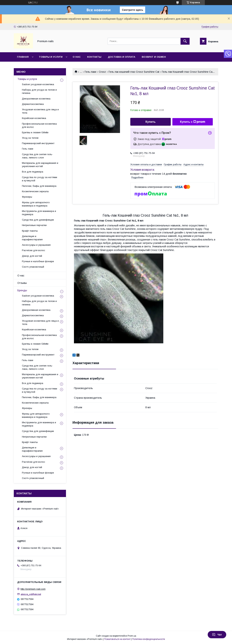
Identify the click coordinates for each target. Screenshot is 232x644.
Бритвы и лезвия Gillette (35, 132)
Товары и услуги (51, 57)
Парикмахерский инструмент (38, 143)
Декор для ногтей (32, 256)
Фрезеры (27, 197)
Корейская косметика (34, 118)
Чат (217, 635)
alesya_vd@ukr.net (31, 594)
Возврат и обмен (154, 57)
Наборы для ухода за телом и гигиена (39, 91)
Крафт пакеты (30, 231)
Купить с (193, 122)
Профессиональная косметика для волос (39, 125)
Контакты (94, 57)
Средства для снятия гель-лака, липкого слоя (37, 156)
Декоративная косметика (36, 99)
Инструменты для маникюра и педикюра (39, 213)
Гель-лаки (90, 72)
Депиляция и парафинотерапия (32, 238)
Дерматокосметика (33, 104)
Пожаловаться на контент (117, 639)
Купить (151, 122)
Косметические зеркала (35, 191)
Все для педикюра (33, 172)
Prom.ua (132, 636)
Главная (23, 57)
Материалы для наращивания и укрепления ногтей (40, 165)
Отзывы (22, 283)
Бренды (22, 290)
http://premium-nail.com (33, 589)
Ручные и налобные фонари (38, 261)
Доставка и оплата (122, 57)
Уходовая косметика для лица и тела (40, 111)
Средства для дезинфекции (38, 220)
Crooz (102, 72)
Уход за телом (30, 138)
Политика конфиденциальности (149, 639)
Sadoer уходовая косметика (38, 84)
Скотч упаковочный (33, 267)
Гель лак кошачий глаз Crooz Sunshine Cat (134, 72)
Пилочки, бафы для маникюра (39, 186)
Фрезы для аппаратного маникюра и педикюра (36, 204)
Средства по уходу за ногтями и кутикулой (40, 179)
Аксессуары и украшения (36, 245)
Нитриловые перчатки (34, 225)
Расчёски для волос (34, 250)
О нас (77, 57)
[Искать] (185, 41)
